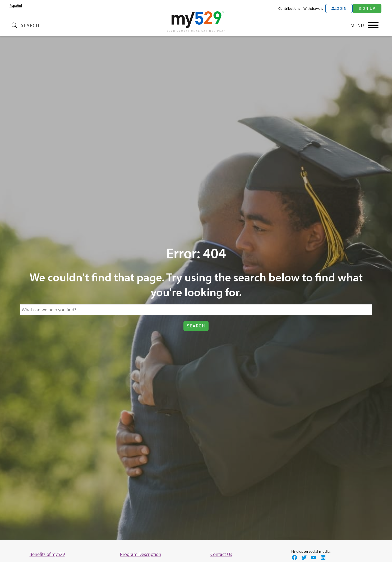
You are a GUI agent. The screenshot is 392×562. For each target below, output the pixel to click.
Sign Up (367, 8)
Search (30, 25)
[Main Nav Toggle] (365, 25)
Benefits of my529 (47, 554)
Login (341, 8)
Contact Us (221, 554)
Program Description (141, 554)
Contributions (289, 8)
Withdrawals (313, 8)
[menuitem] (16, 6)
